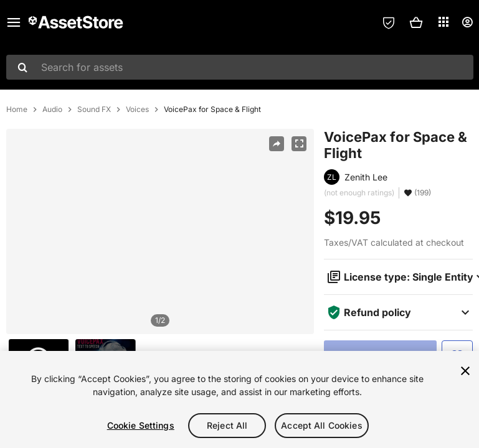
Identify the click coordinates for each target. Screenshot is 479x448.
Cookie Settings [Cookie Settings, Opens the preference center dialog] (141, 425)
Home (17, 110)
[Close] (465, 371)
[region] (160, 231)
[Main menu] (14, 22)
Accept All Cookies (322, 425)
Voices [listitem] (137, 110)
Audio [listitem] (52, 110)
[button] (416, 22)
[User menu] (467, 22)
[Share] (277, 144)
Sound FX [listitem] (94, 110)
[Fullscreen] (299, 144)
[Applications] (443, 22)
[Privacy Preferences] (389, 22)
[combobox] (240, 67)
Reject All (227, 425)
